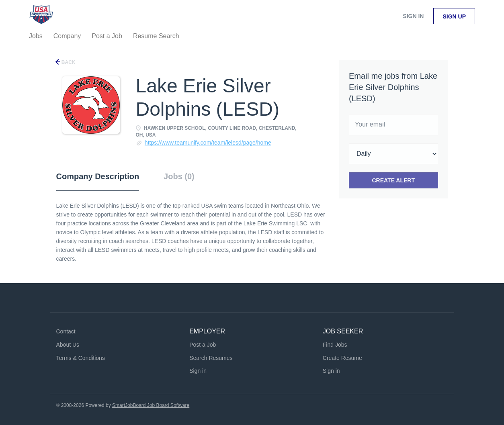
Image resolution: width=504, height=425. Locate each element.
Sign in (413, 16)
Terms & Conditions (81, 358)
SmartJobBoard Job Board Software (151, 405)
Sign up (454, 16)
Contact (66, 331)
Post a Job (203, 345)
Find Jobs (335, 345)
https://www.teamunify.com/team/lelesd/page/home (208, 143)
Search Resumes (211, 358)
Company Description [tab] (98, 176)
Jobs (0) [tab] (179, 176)
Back (68, 62)
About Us (68, 345)
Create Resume (342, 358)
